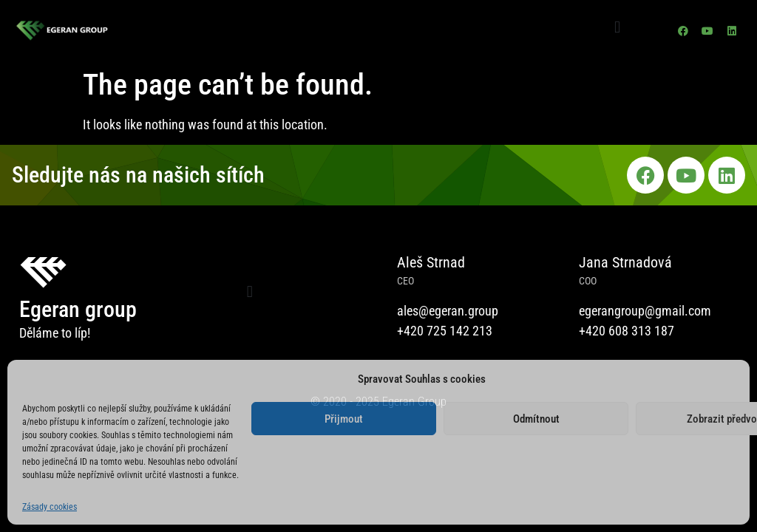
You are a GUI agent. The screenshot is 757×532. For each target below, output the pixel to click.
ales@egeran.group (448, 311)
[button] (617, 27)
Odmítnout (536, 419)
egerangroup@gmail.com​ (645, 311)
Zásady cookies (50, 507)
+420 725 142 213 (445, 331)
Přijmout (344, 419)
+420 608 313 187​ (627, 331)
